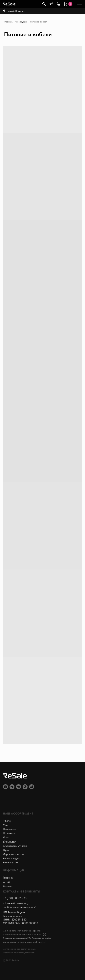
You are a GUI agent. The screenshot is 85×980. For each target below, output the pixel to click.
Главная (8, 22)
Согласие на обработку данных (19, 949)
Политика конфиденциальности (19, 953)
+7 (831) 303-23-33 (15, 898)
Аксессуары (21, 22)
